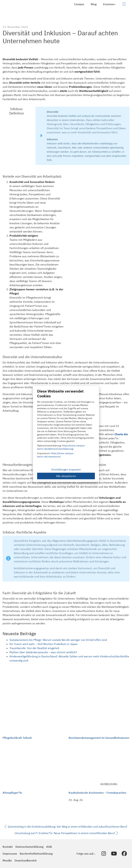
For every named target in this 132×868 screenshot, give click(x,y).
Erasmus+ (109, 4)
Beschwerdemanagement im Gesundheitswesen (99, 738)
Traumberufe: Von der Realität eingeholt (34, 648)
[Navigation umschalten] (124, 4)
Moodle (7, 860)
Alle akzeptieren (66, 476)
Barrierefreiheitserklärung (36, 854)
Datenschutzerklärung (29, 847)
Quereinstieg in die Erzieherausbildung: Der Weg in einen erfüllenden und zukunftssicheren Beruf (66, 827)
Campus (79, 4)
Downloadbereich (26, 860)
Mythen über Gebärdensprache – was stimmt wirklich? (43, 652)
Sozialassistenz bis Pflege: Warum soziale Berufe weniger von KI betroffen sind (58, 640)
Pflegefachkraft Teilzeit (17, 738)
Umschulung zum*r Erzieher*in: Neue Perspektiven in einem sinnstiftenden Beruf (66, 833)
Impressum (10, 854)
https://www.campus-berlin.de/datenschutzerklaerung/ (61, 447)
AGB (49, 847)
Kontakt (8, 847)
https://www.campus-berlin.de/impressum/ (56, 455)
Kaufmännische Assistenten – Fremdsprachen (97, 793)
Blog (94, 4)
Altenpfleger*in (12, 793)
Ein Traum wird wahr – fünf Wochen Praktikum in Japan (44, 644)
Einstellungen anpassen (66, 469)
